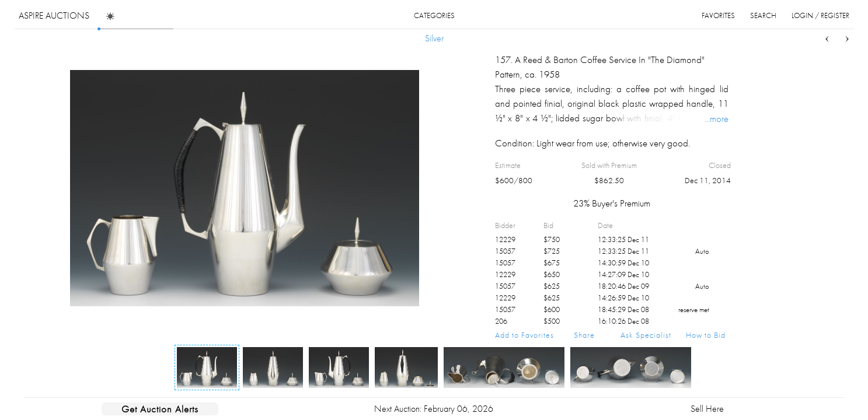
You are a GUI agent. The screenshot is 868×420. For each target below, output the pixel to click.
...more (717, 118)
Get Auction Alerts (160, 409)
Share (584, 335)
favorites (718, 15)
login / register (820, 15)
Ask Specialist (646, 335)
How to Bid (706, 335)
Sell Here (707, 409)
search (763, 15)
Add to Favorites (524, 335)
